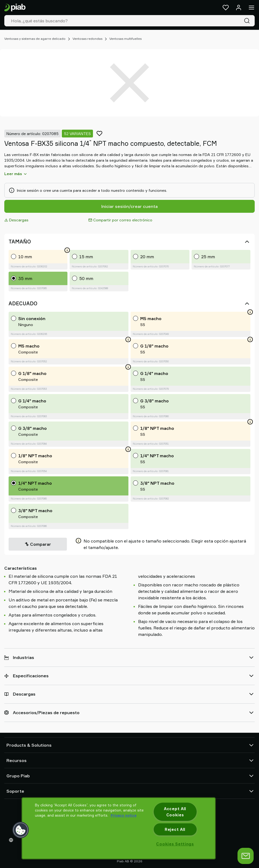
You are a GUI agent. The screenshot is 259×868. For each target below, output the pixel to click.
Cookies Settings (175, 844)
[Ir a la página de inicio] (15, 8)
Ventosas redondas (87, 39)
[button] (21, 830)
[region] (119, 828)
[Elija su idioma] (12, 840)
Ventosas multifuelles (125, 39)
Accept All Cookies (175, 812)
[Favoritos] (226, 8)
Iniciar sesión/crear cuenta (129, 206)
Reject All (175, 829)
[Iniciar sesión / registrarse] (239, 8)
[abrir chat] (246, 856)
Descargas (16, 220)
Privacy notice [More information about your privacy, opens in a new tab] (124, 815)
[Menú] (251, 8)
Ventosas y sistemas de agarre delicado (35, 39)
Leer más (16, 174)
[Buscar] (248, 21)
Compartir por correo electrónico (120, 220)
